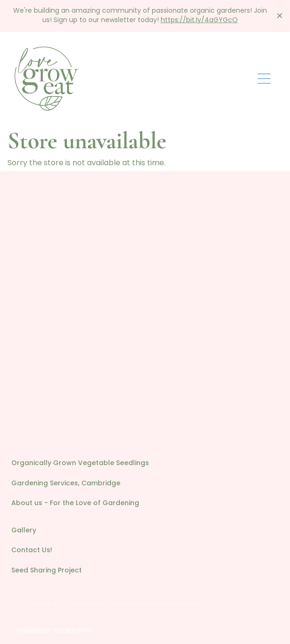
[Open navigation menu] (264, 79)
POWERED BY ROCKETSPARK (55, 631)
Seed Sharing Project (47, 571)
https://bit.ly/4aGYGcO (199, 20)
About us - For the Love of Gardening (75, 503)
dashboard (90, 605)
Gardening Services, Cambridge (66, 484)
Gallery (24, 531)
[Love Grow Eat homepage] (134, 79)
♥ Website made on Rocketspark (159, 605)
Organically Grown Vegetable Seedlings (80, 463)
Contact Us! (32, 551)
